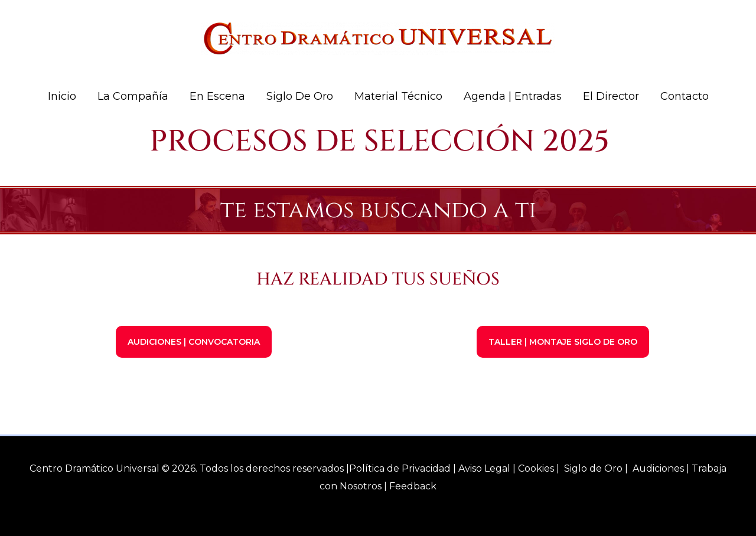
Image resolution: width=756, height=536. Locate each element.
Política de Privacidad (400, 468)
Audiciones (658, 468)
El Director (611, 96)
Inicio (62, 96)
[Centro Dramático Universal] (378, 37)
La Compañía (133, 96)
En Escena (217, 96)
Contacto (685, 96)
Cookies (536, 468)
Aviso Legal (484, 468)
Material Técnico (398, 96)
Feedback (413, 486)
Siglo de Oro (300, 96)
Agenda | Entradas (513, 96)
